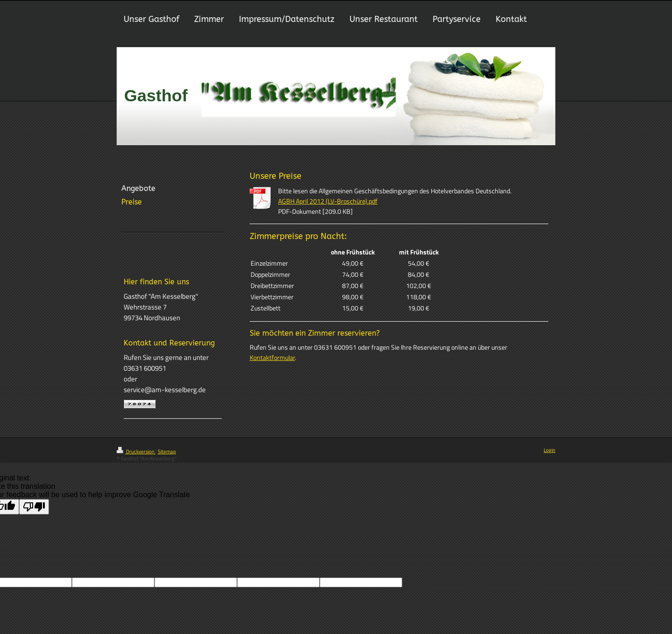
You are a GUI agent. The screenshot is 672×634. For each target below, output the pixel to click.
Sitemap (167, 451)
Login (549, 450)
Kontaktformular (272, 358)
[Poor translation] (34, 507)
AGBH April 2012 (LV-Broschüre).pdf (328, 201)
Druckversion (136, 451)
